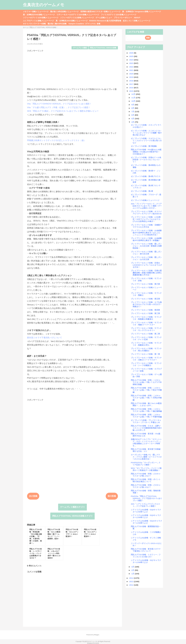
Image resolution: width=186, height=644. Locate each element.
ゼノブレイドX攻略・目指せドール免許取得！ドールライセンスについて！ (146, 160)
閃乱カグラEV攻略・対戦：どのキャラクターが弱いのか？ (146, 475)
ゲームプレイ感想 (80, 48)
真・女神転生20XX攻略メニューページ (72, 21)
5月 (133, 119)
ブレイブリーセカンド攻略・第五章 (145, 299)
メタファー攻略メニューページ (36, 11)
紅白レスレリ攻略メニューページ (137, 21)
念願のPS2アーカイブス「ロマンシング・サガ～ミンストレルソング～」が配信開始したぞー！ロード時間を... (146, 442)
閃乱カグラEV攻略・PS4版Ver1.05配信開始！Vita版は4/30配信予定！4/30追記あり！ (146, 152)
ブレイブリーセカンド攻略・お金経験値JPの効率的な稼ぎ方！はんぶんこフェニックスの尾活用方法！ (146, 233)
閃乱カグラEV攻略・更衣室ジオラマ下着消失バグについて (146, 550)
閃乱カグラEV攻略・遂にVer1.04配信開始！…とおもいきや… (146, 404)
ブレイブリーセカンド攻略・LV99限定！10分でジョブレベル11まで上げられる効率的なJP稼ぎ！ (146, 219)
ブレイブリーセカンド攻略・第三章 (145, 313)
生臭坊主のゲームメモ (44, 5)
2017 (132, 84)
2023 (132, 63)
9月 (133, 105)
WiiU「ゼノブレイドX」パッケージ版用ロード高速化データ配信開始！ (146, 469)
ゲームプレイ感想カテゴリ (72, 507)
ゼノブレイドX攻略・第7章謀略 (144, 146)
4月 (133, 122)
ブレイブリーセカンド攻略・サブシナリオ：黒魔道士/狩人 (146, 344)
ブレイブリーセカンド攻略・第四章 (145, 310)
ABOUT (137, 18)
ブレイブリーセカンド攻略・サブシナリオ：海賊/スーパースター (146, 324)
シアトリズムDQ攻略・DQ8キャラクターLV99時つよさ (146, 511)
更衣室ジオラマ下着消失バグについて (45, 338)
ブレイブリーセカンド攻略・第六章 (145, 284)
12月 (134, 94)
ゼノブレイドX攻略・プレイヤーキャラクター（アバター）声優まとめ (146, 421)
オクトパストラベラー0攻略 (34, 24)
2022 (132, 67)
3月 (133, 567)
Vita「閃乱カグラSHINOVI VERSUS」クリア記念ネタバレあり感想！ (59, 104)
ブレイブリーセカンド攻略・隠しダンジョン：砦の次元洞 (146, 253)
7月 (133, 112)
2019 (132, 77)
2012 (132, 585)
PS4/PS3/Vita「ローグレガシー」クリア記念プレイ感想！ (146, 464)
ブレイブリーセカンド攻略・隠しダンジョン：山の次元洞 (146, 258)
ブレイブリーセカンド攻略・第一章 (145, 354)
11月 (134, 98)
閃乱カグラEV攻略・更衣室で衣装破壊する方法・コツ (146, 450)
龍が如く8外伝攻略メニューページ (64, 11)
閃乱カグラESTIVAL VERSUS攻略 (103, 48)
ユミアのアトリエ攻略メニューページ (38, 21)
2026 (132, 53)
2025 (132, 56)
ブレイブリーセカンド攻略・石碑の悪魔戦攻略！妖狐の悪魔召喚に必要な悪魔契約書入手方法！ (146, 273)
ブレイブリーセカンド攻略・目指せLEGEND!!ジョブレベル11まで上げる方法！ (146, 265)
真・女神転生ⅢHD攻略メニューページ (39, 15)
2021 (132, 70)
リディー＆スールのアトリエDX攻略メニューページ (78, 15)
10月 (134, 101)
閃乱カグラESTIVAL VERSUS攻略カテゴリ (72, 516)
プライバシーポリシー (123, 18)
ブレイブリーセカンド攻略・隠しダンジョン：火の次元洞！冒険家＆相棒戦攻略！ (146, 246)
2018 (132, 81)
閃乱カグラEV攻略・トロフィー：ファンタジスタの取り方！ (146, 556)
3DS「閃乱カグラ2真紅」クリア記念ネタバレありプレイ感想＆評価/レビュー (63, 111)
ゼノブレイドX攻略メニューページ (145, 200)
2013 (132, 581)
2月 (133, 570)
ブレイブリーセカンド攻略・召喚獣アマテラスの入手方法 (146, 226)
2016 (132, 88)
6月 (133, 115)
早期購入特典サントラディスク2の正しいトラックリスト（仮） (56, 140)
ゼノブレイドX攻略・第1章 (142, 191)
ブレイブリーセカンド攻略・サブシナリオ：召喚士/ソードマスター (146, 359)
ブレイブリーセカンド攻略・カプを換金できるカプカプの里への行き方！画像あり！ (146, 304)
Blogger (97, 635)
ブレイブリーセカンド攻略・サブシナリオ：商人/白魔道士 (146, 350)
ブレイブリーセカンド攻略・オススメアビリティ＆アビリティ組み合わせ (146, 213)
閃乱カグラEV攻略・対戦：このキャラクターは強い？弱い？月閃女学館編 (146, 398)
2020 (132, 74)
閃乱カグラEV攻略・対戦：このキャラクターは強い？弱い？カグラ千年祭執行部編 (146, 382)
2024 (132, 60)
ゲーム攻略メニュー (104, 18)
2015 (132, 91)
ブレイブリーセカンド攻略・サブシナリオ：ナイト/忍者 (146, 338)
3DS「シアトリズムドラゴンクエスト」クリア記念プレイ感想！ (145, 505)
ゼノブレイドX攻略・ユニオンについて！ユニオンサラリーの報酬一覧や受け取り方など (146, 133)
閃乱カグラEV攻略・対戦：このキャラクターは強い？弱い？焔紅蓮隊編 (146, 410)
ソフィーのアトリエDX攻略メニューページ (41, 18)
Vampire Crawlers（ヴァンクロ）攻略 (84, 24)
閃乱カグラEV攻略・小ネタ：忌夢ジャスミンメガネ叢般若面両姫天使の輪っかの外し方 (146, 428)
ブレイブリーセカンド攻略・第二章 (145, 334)
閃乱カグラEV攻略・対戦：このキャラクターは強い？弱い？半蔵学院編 (146, 416)
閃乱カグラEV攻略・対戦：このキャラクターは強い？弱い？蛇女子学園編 (146, 390)
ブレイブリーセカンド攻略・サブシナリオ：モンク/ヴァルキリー (146, 329)
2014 (132, 578)
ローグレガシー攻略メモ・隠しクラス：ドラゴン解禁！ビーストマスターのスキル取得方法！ (146, 457)
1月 (133, 574)
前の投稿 (112, 496)
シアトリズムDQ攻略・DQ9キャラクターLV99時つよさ (146, 516)
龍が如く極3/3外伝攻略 (57, 24)
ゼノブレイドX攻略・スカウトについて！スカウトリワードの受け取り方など (146, 141)
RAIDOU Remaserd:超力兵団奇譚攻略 (105, 21)
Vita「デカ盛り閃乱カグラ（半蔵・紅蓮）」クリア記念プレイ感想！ (59, 107)
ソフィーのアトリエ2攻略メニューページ (77, 18)
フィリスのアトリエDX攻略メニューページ (119, 15)
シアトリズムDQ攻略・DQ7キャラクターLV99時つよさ (146, 561)
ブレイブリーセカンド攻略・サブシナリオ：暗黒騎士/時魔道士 (146, 318)
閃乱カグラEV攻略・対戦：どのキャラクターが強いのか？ (146, 486)
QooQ (97, 643)
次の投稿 (33, 496)
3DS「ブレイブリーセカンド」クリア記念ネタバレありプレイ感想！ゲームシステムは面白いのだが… (146, 206)
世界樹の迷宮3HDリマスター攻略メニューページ (100, 11)
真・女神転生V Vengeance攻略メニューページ (142, 11)
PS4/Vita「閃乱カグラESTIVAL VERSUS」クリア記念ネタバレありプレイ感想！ (146, 498)
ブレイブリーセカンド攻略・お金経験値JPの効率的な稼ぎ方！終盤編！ (146, 239)
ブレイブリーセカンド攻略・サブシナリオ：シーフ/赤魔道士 (146, 364)
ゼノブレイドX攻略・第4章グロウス (146, 176)
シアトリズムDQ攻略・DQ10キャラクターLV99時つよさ (146, 522)
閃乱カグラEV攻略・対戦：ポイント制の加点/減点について (146, 480)
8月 (133, 108)
